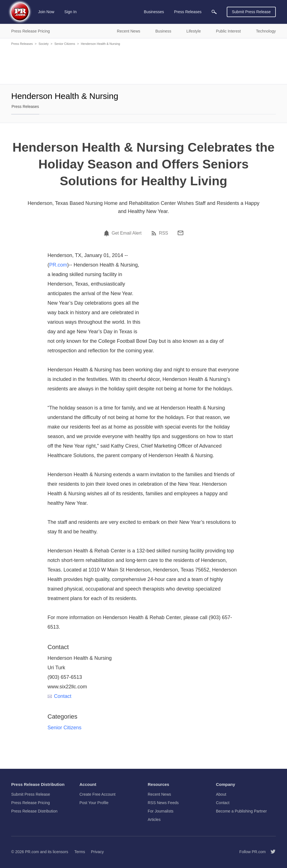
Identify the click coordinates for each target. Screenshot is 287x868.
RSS (164, 233)
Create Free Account (98, 794)
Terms (80, 852)
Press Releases (22, 44)
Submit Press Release (251, 12)
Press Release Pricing (31, 803)
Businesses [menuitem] (154, 12)
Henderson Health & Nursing (100, 44)
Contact (60, 696)
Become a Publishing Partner (241, 811)
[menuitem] (214, 12)
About (221, 794)
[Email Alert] (107, 233)
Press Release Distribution (34, 811)
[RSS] (155, 233)
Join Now (46, 12)
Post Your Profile (94, 803)
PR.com (58, 265)
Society (43, 44)
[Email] (180, 233)
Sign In (71, 12)
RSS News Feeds (163, 803)
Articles (154, 820)
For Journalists (161, 811)
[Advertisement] (143, 64)
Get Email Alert (127, 233)
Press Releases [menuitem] (188, 12)
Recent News (159, 794)
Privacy (97, 852)
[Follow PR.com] (271, 852)
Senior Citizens (65, 44)
